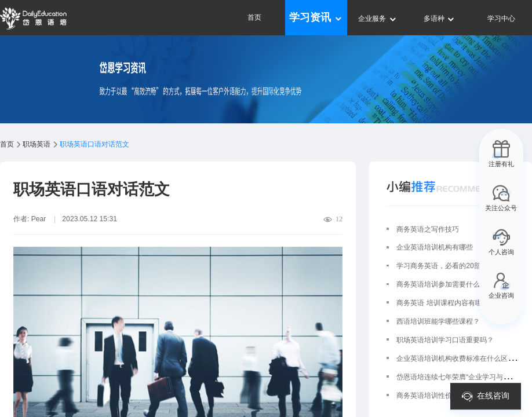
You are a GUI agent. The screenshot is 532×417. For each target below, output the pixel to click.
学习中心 (501, 19)
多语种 (440, 19)
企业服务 (378, 19)
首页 (254, 17)
